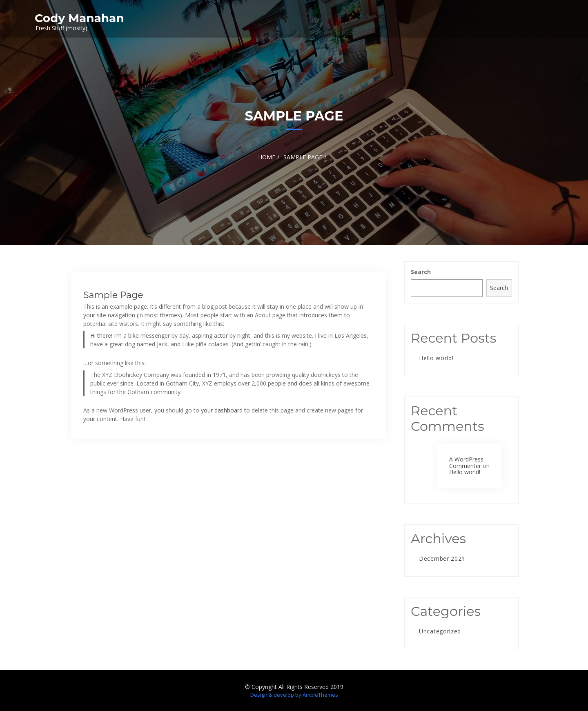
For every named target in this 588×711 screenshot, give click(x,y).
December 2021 (442, 558)
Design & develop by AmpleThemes (294, 695)
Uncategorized (440, 631)
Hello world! (436, 358)
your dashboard (222, 410)
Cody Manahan (79, 18)
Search (421, 272)
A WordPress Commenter (466, 462)
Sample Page (113, 295)
